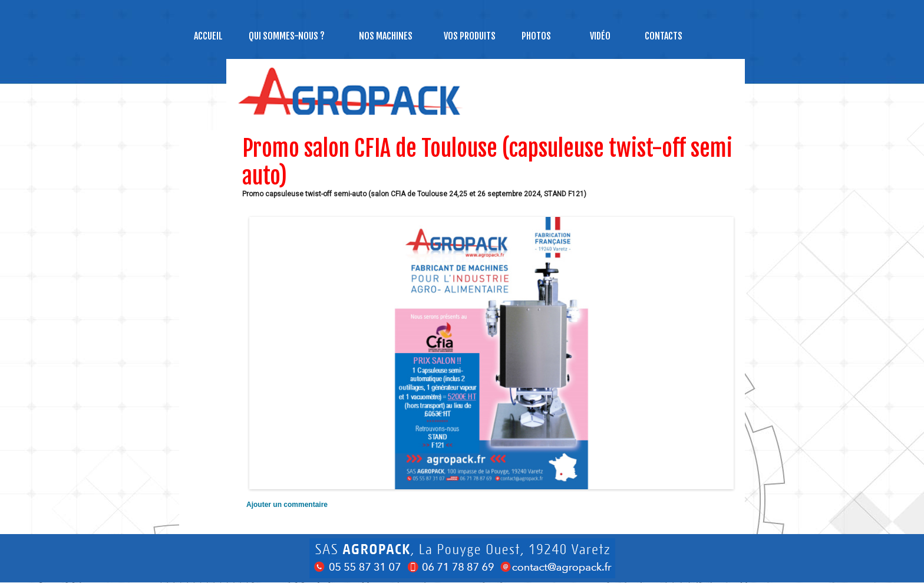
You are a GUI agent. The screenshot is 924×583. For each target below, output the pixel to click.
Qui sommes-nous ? (287, 36)
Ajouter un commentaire (287, 505)
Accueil (208, 36)
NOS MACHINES (386, 36)
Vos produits (470, 36)
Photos (536, 36)
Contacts (664, 36)
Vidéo (600, 36)
